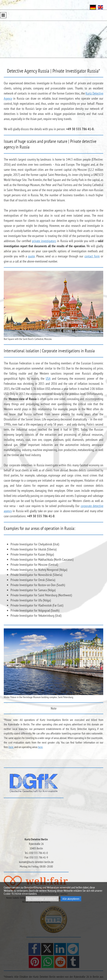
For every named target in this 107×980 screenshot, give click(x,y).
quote (31, 256)
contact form (92, 256)
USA (48, 378)
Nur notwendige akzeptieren (42, 899)
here (11, 747)
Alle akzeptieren (71, 899)
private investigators (44, 241)
